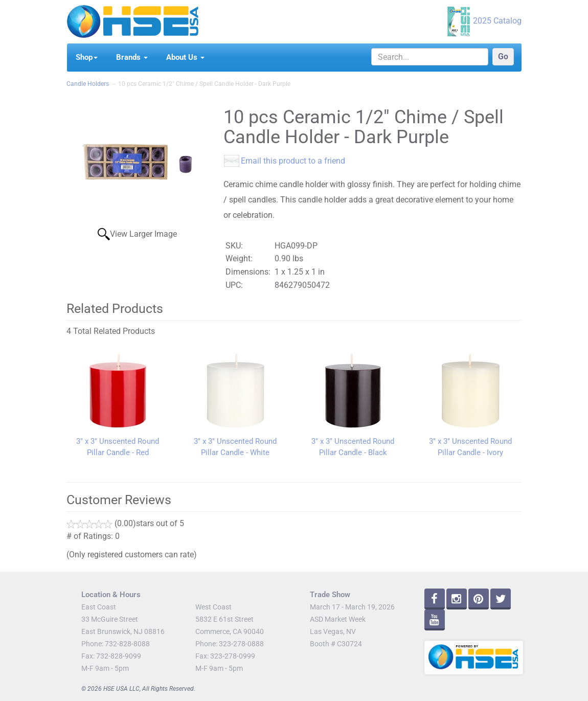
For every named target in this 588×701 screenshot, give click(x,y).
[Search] (430, 57)
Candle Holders (88, 84)
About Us (185, 57)
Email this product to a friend (293, 161)
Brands (132, 57)
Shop (87, 57)
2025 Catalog (497, 21)
